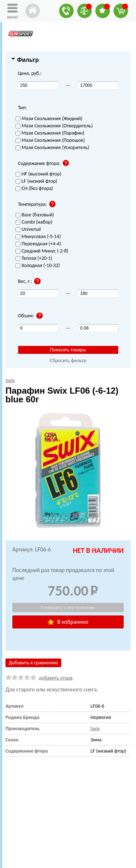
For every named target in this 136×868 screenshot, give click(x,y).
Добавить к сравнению (33, 663)
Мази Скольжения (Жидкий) (49, 119)
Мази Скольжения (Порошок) (50, 141)
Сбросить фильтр (68, 361)
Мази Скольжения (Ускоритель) (53, 148)
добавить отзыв (56, 678)
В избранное (68, 622)
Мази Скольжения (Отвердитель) (54, 126)
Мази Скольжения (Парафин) (50, 133)
